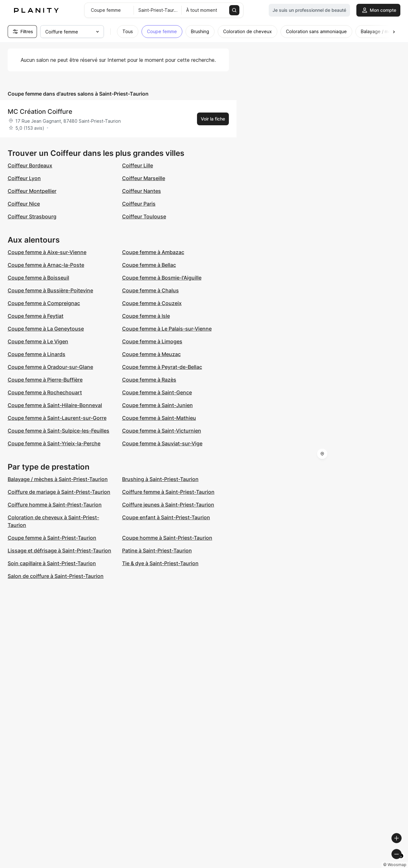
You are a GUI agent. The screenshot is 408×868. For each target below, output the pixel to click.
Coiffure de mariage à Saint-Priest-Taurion (59, 492)
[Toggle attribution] (401, 862)
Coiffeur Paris (139, 204)
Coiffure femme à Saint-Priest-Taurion (168, 492)
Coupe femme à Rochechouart (45, 392)
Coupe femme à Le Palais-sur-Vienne (167, 329)
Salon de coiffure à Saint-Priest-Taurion (56, 576)
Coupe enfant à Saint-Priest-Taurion (166, 517)
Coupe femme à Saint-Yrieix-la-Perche (54, 443)
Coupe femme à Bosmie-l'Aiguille (162, 278)
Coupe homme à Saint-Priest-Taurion (167, 538)
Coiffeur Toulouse (144, 216)
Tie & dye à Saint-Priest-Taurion (160, 563)
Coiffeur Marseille (144, 178)
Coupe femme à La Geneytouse (46, 329)
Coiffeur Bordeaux (30, 165)
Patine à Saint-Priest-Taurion (157, 551)
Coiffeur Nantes (142, 191)
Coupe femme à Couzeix (152, 303)
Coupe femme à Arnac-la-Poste (46, 265)
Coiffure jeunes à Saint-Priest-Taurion (168, 505)
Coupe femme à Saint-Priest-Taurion (52, 538)
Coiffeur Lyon (24, 178)
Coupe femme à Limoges (152, 341)
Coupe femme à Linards (36, 354)
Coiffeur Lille (138, 165)
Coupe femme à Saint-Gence (157, 392)
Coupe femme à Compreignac (44, 303)
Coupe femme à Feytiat (36, 316)
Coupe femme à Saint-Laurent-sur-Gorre (57, 418)
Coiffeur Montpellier (32, 191)
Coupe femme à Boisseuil (38, 278)
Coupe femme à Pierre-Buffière (45, 380)
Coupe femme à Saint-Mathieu (159, 418)
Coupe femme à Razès (149, 380)
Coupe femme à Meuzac (151, 354)
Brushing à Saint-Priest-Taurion (160, 479)
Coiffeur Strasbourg (32, 216)
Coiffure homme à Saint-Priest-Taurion (55, 505)
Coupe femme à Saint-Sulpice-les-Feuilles (58, 431)
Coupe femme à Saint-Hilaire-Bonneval (55, 405)
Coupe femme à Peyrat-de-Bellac (162, 367)
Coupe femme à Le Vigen (38, 341)
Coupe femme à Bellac (149, 265)
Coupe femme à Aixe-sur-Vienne (47, 252)
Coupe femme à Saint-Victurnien (162, 431)
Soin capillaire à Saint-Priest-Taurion (52, 563)
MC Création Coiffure (40, 112)
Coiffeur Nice (24, 204)
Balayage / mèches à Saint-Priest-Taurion (58, 479)
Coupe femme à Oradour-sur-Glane (50, 367)
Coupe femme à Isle (146, 316)
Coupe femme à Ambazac (153, 252)
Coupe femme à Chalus (150, 290)
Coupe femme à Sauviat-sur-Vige (162, 443)
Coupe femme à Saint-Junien (157, 405)
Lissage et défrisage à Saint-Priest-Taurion (59, 551)
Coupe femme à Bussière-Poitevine (50, 290)
